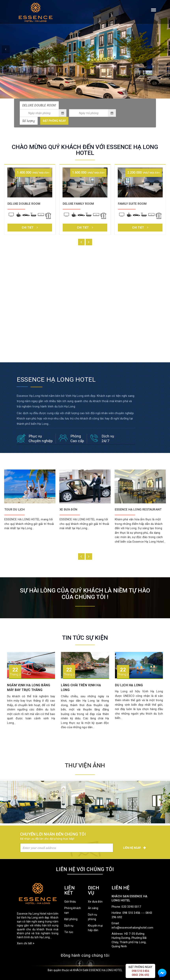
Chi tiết (30, 228)
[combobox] (39, 105)
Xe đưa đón (95, 902)
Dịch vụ (69, 926)
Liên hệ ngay (135, 848)
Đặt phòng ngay (54, 121)
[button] (6, 49)
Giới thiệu (70, 902)
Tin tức (69, 932)
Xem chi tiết (26, 943)
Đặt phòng (71, 919)
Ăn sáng (93, 908)
